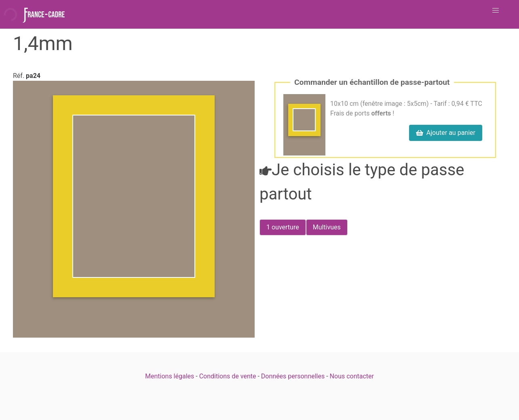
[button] (496, 10)
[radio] (283, 227)
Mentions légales (170, 376)
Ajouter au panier (446, 133)
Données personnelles (293, 376)
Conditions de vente (228, 376)
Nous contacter (352, 376)
